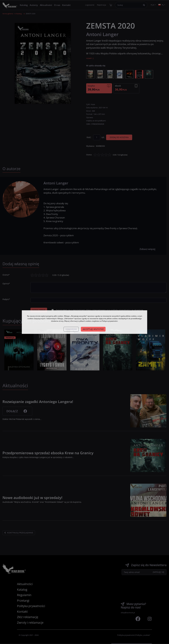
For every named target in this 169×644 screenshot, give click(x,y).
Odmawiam (71, 329)
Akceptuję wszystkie (93, 329)
